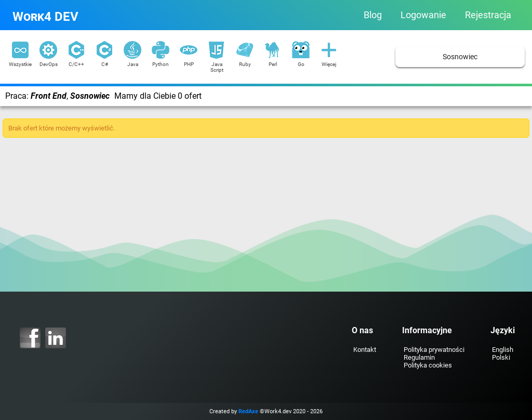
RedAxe (248, 411)
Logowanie (423, 15)
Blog (373, 15)
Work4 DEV (45, 17)
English (503, 350)
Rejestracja (488, 15)
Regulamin (419, 357)
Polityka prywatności (434, 350)
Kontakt (365, 350)
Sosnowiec (460, 57)
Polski (501, 357)
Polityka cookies (428, 365)
